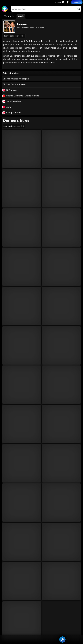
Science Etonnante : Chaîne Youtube (21, 96)
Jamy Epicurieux (12, 101)
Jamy (7, 107)
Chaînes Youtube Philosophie (16, 79)
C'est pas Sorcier (12, 113)
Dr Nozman (10, 90)
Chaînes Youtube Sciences (15, 84)
